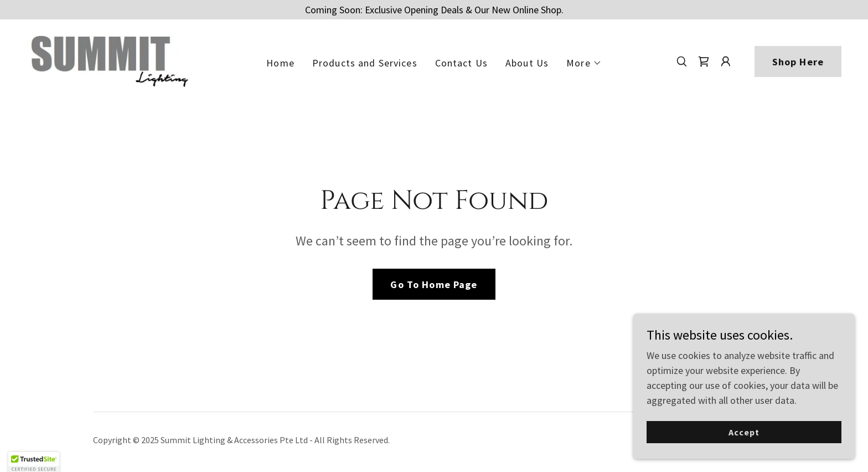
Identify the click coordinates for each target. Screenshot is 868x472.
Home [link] (280, 63)
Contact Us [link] (461, 63)
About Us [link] (527, 63)
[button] (584, 63)
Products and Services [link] (365, 63)
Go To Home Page (434, 284)
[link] (108, 60)
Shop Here (798, 62)
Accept (744, 432)
